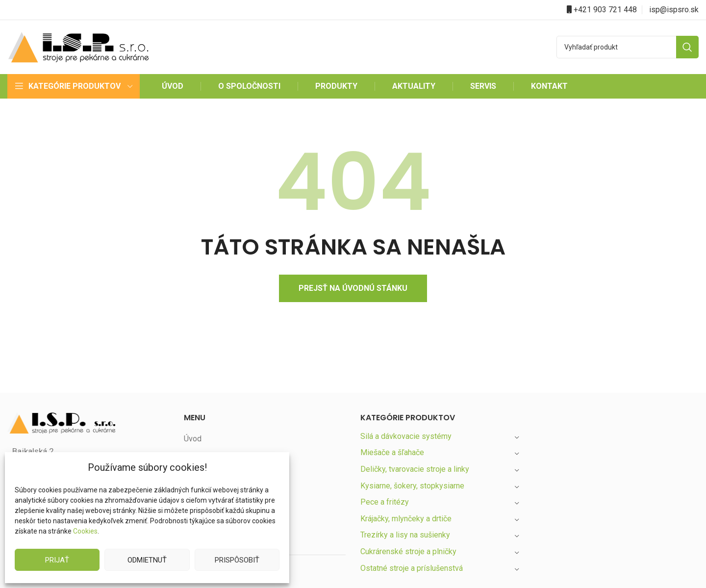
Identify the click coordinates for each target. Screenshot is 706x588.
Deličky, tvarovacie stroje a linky (416, 469)
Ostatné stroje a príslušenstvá (412, 568)
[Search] (628, 47)
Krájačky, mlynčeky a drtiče (408, 519)
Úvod (193, 439)
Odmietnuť (147, 560)
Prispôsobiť (237, 560)
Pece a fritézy (384, 502)
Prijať (57, 560)
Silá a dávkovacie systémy (406, 436)
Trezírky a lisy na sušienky (406, 535)
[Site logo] (78, 46)
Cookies (85, 531)
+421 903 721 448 (605, 10)
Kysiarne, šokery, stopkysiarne (413, 486)
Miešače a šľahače (393, 452)
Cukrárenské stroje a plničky (410, 551)
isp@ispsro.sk (674, 10)
